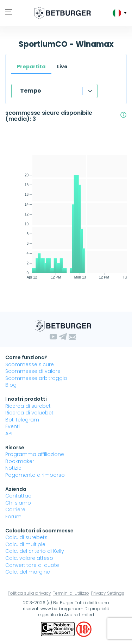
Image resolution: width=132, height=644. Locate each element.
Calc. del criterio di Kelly (35, 551)
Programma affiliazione (35, 454)
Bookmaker (20, 461)
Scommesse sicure (30, 364)
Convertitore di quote (32, 565)
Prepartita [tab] (31, 67)
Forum (13, 517)
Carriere (15, 509)
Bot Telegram (22, 420)
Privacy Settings (108, 593)
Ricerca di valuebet (29, 413)
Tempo (31, 91)
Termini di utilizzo (71, 593)
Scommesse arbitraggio (36, 378)
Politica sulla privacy (29, 593)
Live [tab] (62, 67)
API (9, 433)
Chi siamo (18, 503)
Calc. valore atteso (29, 558)
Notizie (13, 468)
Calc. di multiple (25, 544)
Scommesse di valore (33, 371)
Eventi (12, 426)
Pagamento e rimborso (35, 475)
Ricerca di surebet (28, 406)
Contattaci (19, 496)
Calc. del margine (28, 572)
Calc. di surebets (26, 537)
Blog (11, 385)
